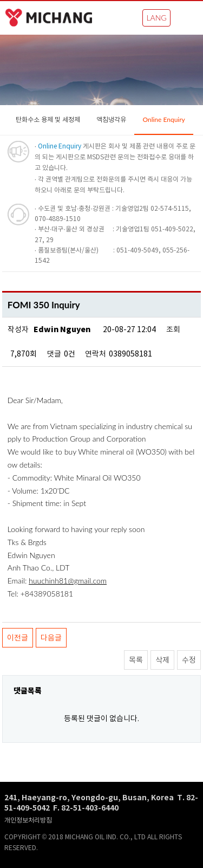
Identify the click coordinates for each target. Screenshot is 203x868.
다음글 (51, 637)
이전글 (18, 637)
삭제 (162, 660)
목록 (136, 660)
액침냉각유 (111, 119)
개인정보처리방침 (28, 820)
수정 (189, 660)
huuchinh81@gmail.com (68, 581)
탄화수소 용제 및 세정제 (48, 119)
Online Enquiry (163, 119)
